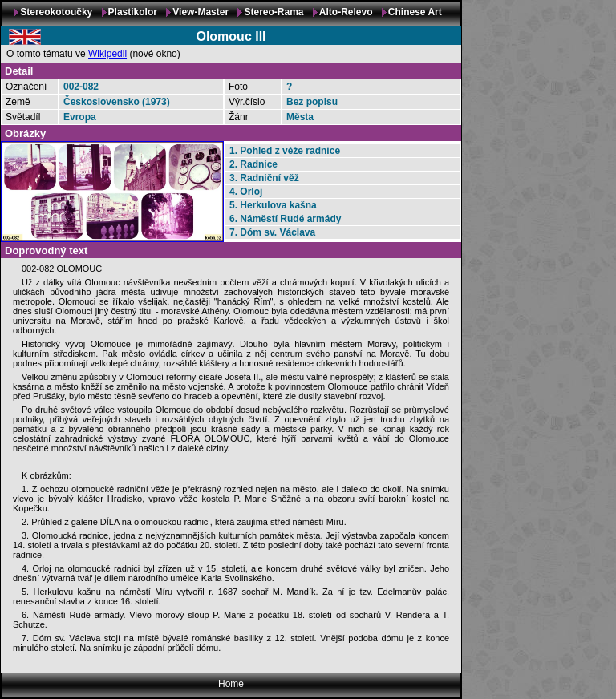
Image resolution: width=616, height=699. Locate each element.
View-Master (201, 12)
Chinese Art (415, 12)
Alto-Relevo (346, 12)
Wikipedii (107, 54)
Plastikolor (133, 12)
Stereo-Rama (274, 12)
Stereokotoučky (56, 12)
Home (231, 684)
